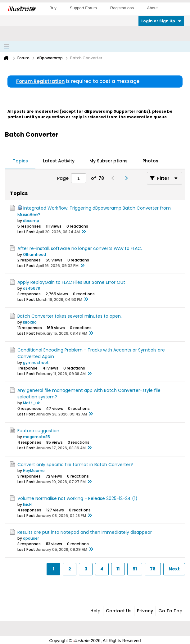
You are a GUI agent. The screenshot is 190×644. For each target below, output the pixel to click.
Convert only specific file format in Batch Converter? (75, 465)
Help (95, 611)
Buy (53, 8)
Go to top (170, 611)
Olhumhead (34, 254)
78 (153, 569)
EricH (27, 504)
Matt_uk (31, 403)
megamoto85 (36, 437)
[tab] (20, 161)
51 (135, 569)
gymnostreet (36, 363)
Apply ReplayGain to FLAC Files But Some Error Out (71, 282)
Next (174, 569)
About (152, 8)
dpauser (31, 538)
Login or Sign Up (161, 21)
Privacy (145, 611)
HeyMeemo (34, 471)
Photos (150, 161)
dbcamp (31, 221)
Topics (20, 161)
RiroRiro (30, 322)
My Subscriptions (109, 161)
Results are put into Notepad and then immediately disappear (85, 532)
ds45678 (32, 288)
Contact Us (119, 611)
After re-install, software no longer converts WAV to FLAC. (80, 248)
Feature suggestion (38, 431)
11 (118, 569)
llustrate (21, 9)
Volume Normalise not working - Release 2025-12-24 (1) (77, 498)
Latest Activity (59, 161)
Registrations (122, 8)
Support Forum (83, 8)
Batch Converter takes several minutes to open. (70, 316)
